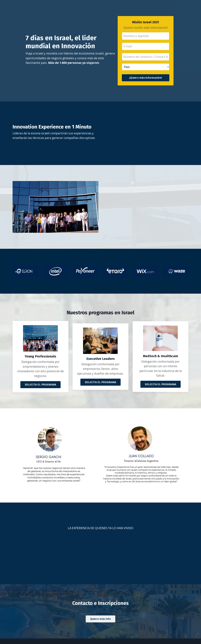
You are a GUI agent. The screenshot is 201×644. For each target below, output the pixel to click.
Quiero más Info (101, 619)
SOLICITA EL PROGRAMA (40, 385)
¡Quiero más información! (146, 78)
